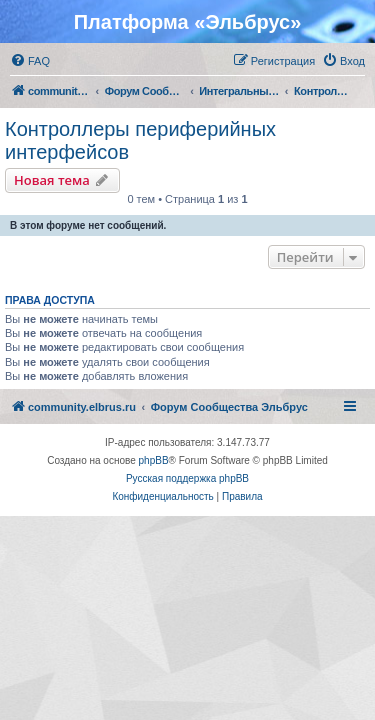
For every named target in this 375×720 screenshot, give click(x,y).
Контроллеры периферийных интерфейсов (140, 140)
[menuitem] (30, 61)
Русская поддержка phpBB (187, 478)
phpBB (154, 460)
